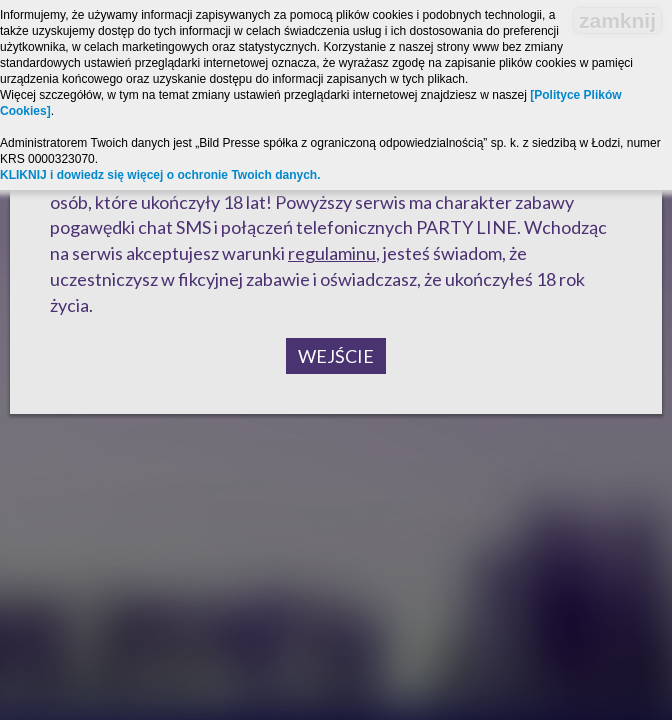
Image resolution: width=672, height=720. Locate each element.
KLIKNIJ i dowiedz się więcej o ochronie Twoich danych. (160, 175)
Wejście (336, 356)
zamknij (617, 20)
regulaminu (332, 253)
